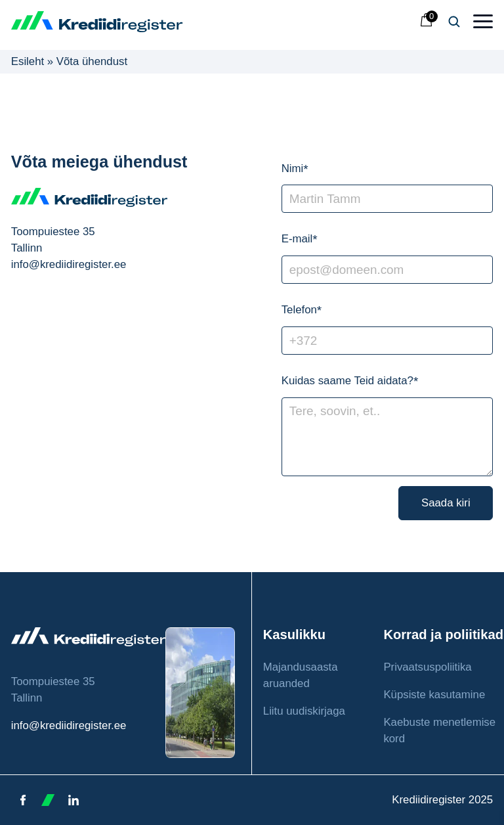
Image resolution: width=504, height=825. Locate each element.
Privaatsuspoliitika (427, 667)
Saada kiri (446, 503)
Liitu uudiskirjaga (304, 711)
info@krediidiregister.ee (69, 725)
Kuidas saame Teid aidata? (350, 382)
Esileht (28, 61)
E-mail (300, 240)
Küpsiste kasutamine (434, 695)
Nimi (295, 169)
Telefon (302, 311)
